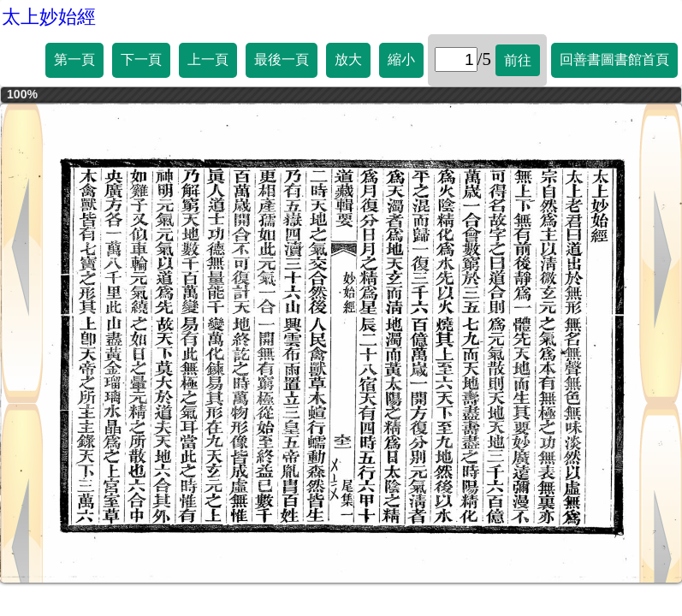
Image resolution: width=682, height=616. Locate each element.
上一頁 (208, 59)
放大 (348, 59)
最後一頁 (282, 59)
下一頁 (141, 59)
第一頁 (74, 59)
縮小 (401, 59)
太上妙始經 (49, 17)
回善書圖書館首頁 (614, 59)
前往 (518, 60)
